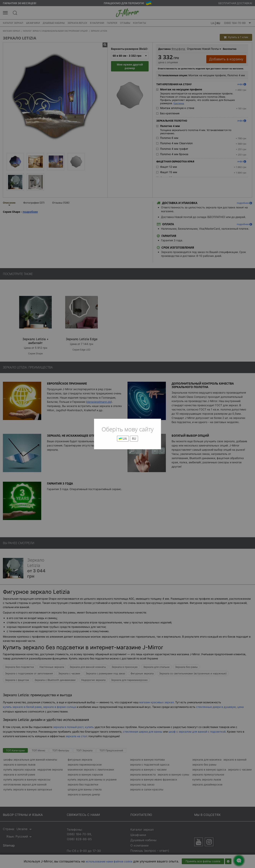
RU (134, 439)
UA (123, 439)
